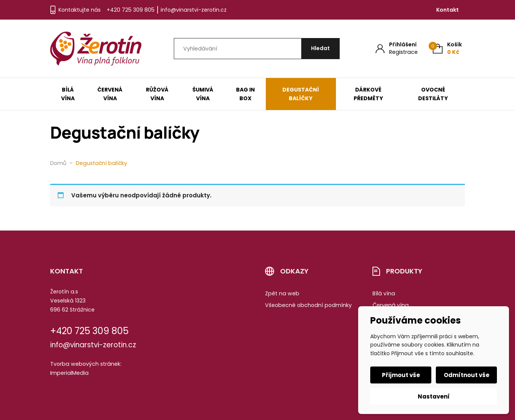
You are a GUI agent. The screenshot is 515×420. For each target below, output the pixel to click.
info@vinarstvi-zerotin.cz (194, 10)
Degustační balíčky (301, 94)
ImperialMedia (69, 373)
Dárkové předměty (368, 94)
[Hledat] (320, 49)
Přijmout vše (401, 375)
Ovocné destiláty (433, 94)
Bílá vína (68, 94)
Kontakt (448, 10)
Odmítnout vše (467, 375)
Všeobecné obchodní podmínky (308, 305)
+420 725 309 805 (131, 10)
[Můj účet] (397, 48)
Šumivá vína (203, 94)
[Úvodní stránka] (96, 49)
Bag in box (245, 94)
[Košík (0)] (447, 48)
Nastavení (434, 396)
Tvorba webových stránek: (86, 364)
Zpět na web (282, 293)
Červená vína (110, 94)
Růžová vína (157, 94)
